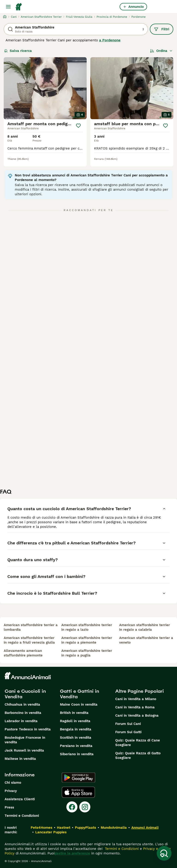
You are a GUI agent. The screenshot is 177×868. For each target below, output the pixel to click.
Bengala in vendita (76, 729)
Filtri (162, 29)
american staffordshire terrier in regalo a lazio (87, 627)
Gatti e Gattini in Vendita (80, 694)
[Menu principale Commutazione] (8, 7)
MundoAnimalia (114, 828)
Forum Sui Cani (128, 724)
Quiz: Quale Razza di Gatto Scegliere (138, 755)
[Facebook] (72, 807)
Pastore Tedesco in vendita (28, 729)
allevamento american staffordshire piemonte (23, 653)
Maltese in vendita (20, 759)
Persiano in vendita (76, 746)
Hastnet (64, 828)
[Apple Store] (78, 792)
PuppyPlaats (86, 828)
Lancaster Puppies (51, 832)
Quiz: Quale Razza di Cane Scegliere (138, 743)
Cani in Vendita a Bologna (137, 715)
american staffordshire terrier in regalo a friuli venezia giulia (29, 640)
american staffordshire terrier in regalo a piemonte (87, 640)
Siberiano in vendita (77, 754)
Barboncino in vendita (23, 713)
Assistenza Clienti (20, 799)
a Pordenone (110, 40)
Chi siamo (13, 783)
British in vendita (74, 713)
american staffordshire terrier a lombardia (31, 627)
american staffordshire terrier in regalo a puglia (87, 653)
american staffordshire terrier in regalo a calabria (145, 627)
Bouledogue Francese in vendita (25, 740)
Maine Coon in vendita (79, 704)
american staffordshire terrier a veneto (146, 640)
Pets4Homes (41, 828)
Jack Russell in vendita (24, 750)
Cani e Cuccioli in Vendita (25, 694)
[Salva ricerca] (164, 853)
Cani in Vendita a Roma (135, 707)
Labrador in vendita (21, 721)
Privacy (11, 791)
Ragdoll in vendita (75, 721)
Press (9, 807)
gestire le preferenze (72, 853)
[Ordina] (161, 51)
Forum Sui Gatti (128, 732)
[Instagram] (85, 807)
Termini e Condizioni (22, 816)
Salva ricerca (18, 51)
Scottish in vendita (76, 738)
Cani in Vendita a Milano (136, 699)
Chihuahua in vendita (22, 704)
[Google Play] (78, 778)
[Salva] (78, 126)
